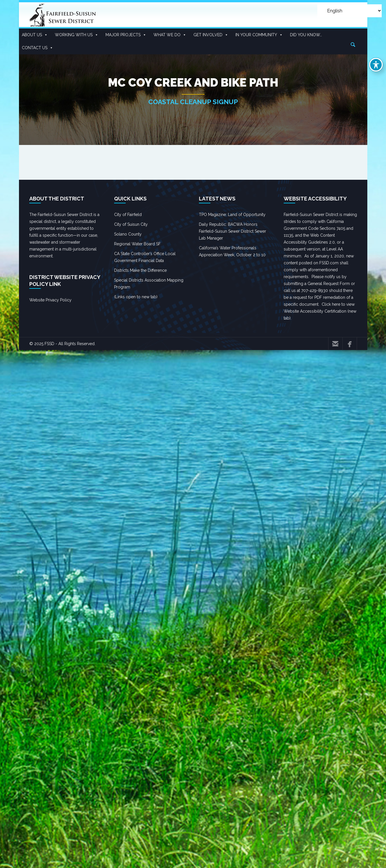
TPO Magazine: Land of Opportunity (232, 215)
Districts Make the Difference (140, 270)
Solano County (128, 234)
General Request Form (329, 284)
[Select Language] (349, 11)
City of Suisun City (131, 224)
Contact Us (38, 48)
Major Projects (126, 35)
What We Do (170, 35)
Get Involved (211, 35)
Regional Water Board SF (137, 244)
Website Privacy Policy (50, 300)
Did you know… (306, 35)
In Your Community (259, 35)
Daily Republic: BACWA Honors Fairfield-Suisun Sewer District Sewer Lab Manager (233, 231)
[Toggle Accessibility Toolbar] (376, 65)
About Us (35, 35)
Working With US (77, 35)
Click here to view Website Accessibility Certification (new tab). (320, 311)
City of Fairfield (128, 215)
